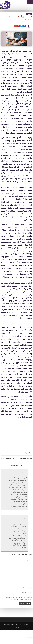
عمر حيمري (27, 19)
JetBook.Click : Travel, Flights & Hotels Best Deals (17, 611)
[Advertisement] (17, 469)
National (29, 14)
